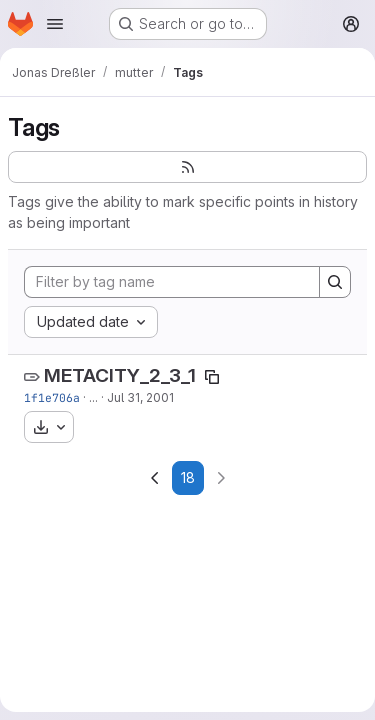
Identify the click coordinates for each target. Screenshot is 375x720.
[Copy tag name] (212, 377)
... (93, 397)
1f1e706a (52, 397)
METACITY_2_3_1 (120, 375)
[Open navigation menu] (55, 24)
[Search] (335, 282)
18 (188, 477)
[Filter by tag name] (172, 282)
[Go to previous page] (155, 478)
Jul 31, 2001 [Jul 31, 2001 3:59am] (140, 397)
